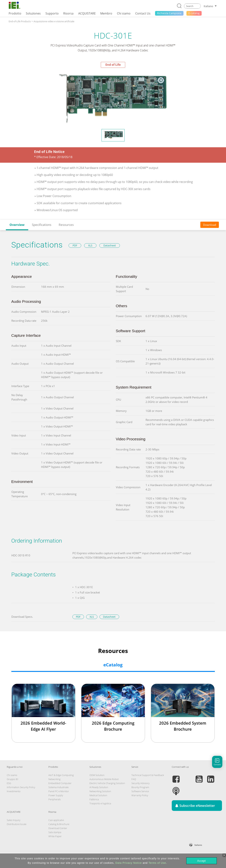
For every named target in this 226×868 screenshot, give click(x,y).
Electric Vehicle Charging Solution (107, 783)
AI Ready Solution (99, 787)
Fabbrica (94, 799)
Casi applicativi (56, 820)
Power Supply (56, 795)
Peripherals (55, 799)
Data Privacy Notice (129, 863)
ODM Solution (97, 775)
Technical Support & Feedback (148, 775)
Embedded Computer (60, 783)
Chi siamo (12, 775)
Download (210, 225)
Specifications (42, 225)
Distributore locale (17, 824)
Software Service (140, 791)
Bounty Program (140, 787)
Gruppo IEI (12, 779)
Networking (54, 779)
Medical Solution (98, 795)
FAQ (134, 779)
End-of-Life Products (20, 21)
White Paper (55, 836)
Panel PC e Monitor (59, 791)
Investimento (14, 791)
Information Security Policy (21, 787)
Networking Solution (100, 791)
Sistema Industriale (58, 787)
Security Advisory (140, 783)
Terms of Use (157, 863)
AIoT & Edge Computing (61, 775)
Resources (66, 225)
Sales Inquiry (14, 820)
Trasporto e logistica (100, 803)
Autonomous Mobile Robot (104, 779)
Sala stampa (55, 832)
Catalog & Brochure (59, 824)
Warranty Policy (140, 795)
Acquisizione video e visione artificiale (54, 21)
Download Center (58, 828)
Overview (17, 225)
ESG (9, 783)
